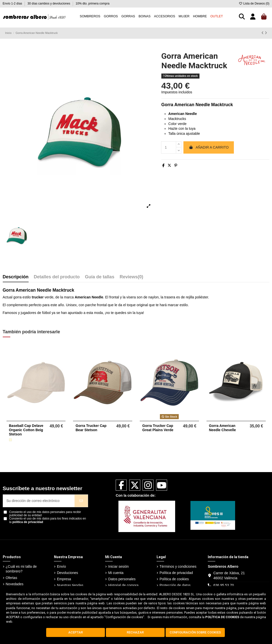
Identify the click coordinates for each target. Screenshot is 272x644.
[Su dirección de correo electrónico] (39, 501)
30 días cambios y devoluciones (49, 4)
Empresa (64, 579)
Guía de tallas (100, 277)
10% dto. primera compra (92, 4)
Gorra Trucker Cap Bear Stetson (91, 428)
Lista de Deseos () (254, 4)
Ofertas (12, 578)
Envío (61, 566)
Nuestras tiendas (70, 585)
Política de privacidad (176, 573)
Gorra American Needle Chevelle (222, 428)
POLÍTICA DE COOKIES (222, 617)
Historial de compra (123, 585)
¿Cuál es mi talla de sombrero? (21, 569)
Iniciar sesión (118, 566)
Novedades (15, 584)
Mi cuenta (116, 573)
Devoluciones (67, 573)
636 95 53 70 (224, 585)
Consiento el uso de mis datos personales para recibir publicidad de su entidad (45, 514)
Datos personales (122, 579)
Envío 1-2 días (13, 4)
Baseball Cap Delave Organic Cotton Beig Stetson (26, 430)
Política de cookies (174, 579)
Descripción (16, 277)
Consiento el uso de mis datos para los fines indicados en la (48, 520)
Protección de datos (175, 585)
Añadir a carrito (209, 147)
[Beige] (10, 440)
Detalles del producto (57, 277)
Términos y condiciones (178, 566)
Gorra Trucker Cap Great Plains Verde (158, 428)
